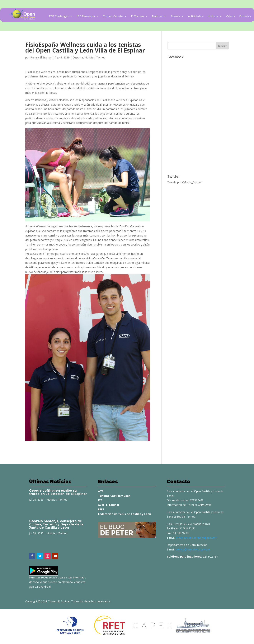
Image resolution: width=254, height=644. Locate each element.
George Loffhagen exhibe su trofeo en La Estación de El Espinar (58, 492)
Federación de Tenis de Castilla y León (125, 514)
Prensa (175, 16)
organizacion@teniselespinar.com (197, 538)
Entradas (245, 16)
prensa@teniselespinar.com (193, 549)
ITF (100, 500)
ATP (101, 491)
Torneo (101, 57)
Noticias (157, 16)
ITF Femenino (86, 16)
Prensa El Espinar (41, 57)
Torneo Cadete (113, 16)
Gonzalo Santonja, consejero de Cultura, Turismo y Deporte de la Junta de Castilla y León (56, 524)
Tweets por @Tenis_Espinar (184, 182)
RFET (101, 509)
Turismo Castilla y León (114, 496)
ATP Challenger (59, 16)
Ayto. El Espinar (109, 505)
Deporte (78, 57)
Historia (213, 16)
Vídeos (230, 16)
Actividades (196, 16)
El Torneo (137, 16)
